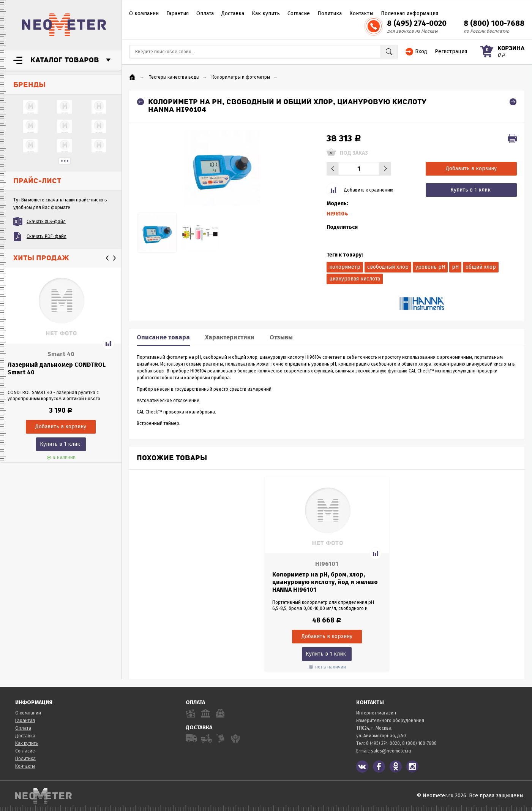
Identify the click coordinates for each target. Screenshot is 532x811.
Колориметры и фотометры (241, 77)
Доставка (233, 13)
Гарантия (178, 13)
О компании (144, 13)
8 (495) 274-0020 (417, 23)
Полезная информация (410, 13)
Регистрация (451, 51)
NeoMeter (64, 25)
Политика (330, 13)
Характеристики (230, 337)
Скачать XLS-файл (46, 222)
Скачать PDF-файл (47, 236)
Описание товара (163, 337)
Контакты (361, 13)
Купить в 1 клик (60, 444)
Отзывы (281, 337)
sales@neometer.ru (391, 751)
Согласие (299, 13)
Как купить (266, 13)
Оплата (205, 13)
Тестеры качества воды (174, 77)
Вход (421, 51)
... (65, 161)
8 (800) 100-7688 (494, 23)
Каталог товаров (65, 60)
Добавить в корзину (471, 169)
